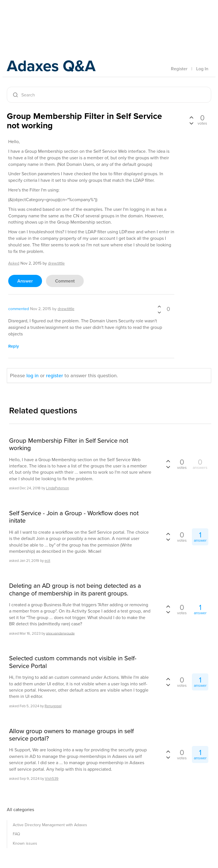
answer (25, 281)
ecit (47, 561)
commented (19, 309)
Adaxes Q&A (55, 67)
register (54, 375)
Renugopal (53, 706)
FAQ (16, 834)
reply (14, 346)
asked (14, 263)
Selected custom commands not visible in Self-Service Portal (73, 662)
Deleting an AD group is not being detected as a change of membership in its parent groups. (75, 590)
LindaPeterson (57, 488)
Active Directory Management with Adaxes (50, 825)
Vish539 (52, 779)
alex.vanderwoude (60, 633)
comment (65, 281)
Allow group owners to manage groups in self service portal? (71, 735)
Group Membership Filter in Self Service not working (69, 445)
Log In (202, 69)
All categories (20, 810)
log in (33, 375)
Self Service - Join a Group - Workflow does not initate (74, 517)
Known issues (25, 843)
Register (179, 69)
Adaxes (33, 17)
